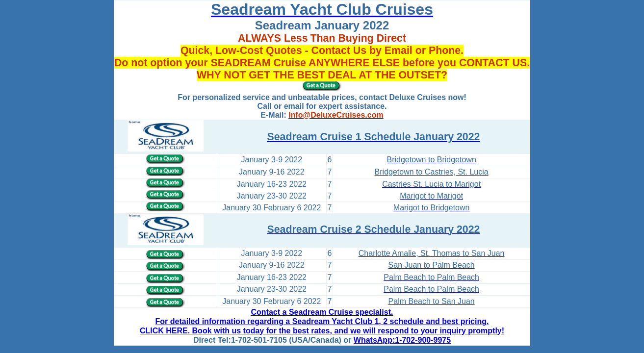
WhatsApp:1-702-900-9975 (402, 340)
